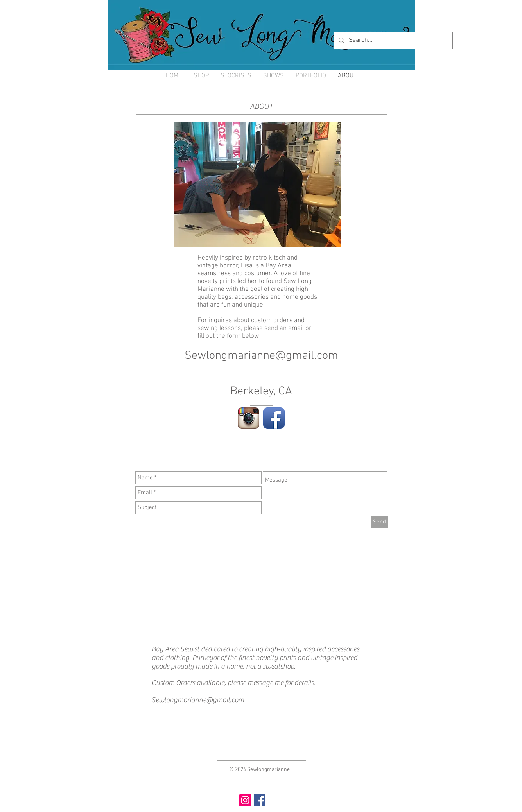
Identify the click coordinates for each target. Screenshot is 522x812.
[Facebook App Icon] (274, 418)
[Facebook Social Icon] (260, 800)
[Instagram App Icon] (248, 418)
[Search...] (392, 40)
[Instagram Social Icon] (245, 800)
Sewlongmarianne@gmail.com (261, 356)
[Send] (379, 522)
